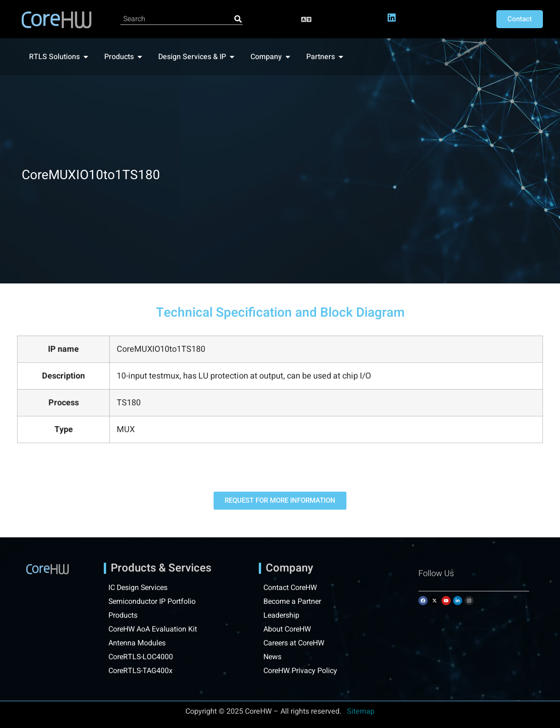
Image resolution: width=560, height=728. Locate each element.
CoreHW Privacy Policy (301, 671)
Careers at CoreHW (295, 643)
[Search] (238, 19)
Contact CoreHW (290, 588)
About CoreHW (287, 629)
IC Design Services (139, 588)
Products (123, 615)
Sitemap (361, 711)
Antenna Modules (137, 643)
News (273, 657)
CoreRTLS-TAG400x (141, 671)
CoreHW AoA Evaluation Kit (153, 629)
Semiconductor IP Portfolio (152, 602)
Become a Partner (293, 602)
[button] (307, 19)
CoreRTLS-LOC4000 (141, 657)
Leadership (282, 615)
